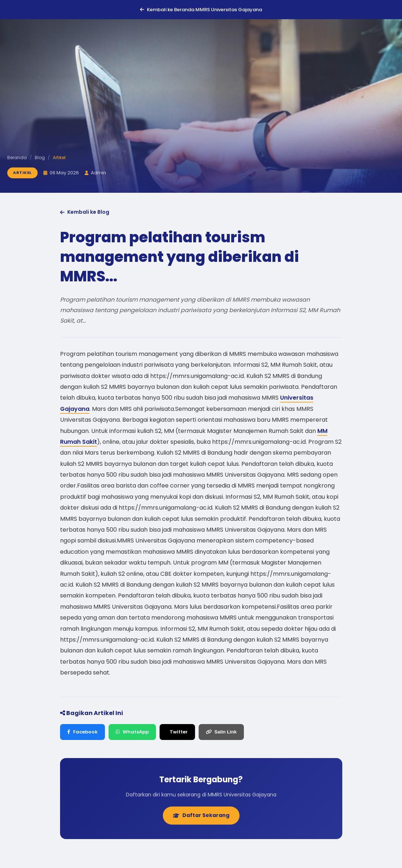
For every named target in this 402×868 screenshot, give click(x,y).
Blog (40, 158)
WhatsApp (132, 732)
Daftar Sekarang (201, 815)
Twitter (179, 732)
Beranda (17, 158)
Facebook (82, 732)
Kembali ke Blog (85, 212)
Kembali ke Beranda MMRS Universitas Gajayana (201, 10)
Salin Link (221, 732)
